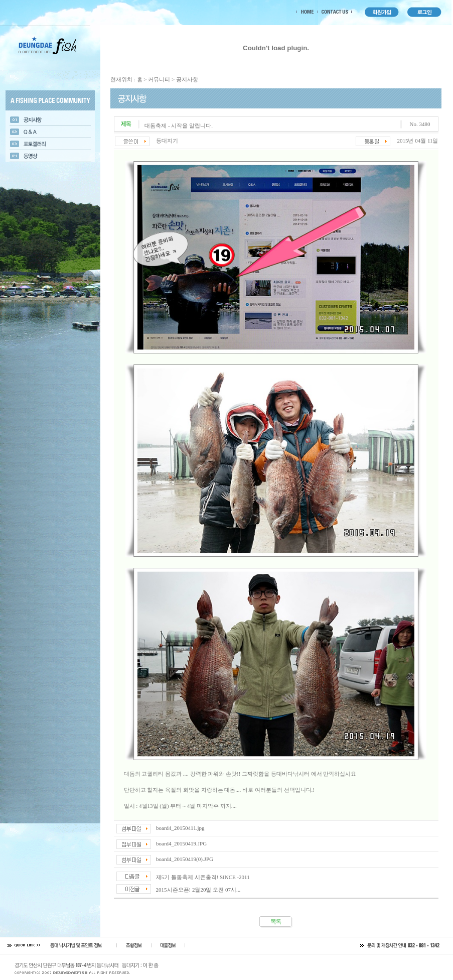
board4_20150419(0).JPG (185, 859)
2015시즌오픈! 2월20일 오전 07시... (198, 890)
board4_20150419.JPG (181, 843)
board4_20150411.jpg (180, 828)
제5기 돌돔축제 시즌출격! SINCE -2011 (203, 877)
